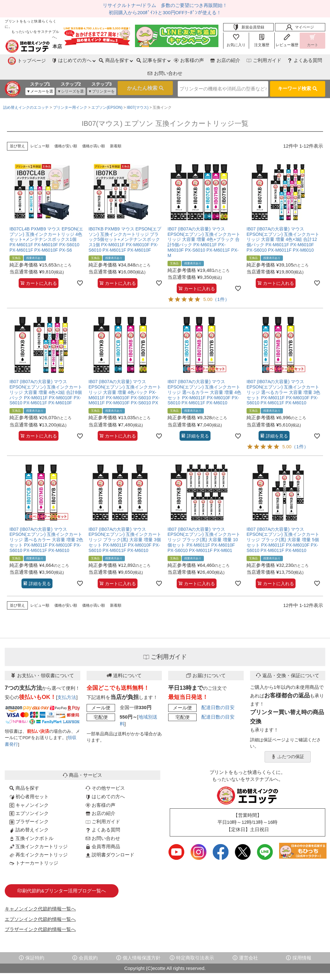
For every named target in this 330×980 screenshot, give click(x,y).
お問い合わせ (305, 60)
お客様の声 (146, 60)
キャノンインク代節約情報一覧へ (40, 894)
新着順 (116, 132)
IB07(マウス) (138, 93)
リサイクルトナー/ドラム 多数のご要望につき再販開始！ (165, 5)
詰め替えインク (29, 815)
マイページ (300, 27)
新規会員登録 (248, 27)
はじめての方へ (105, 782)
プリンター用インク (70, 93)
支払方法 (67, 683)
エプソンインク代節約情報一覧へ (40, 905)
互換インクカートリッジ (39, 832)
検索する (135, 75)
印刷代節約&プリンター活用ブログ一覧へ (62, 876)
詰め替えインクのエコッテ (26, 93)
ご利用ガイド (222, 60)
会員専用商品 (103, 832)
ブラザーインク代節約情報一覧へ (40, 915)
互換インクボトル (31, 824)
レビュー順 (40, 132)
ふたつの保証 (288, 742)
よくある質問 (263, 60)
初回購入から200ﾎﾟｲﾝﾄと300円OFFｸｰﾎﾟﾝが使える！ (165, 12)
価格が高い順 (94, 132)
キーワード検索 (298, 75)
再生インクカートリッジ (39, 840)
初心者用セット (29, 782)
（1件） (221, 285)
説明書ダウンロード (110, 840)
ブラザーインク (29, 807)
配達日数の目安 (218, 693)
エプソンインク (29, 799)
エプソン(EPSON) (107, 93)
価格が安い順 (66, 132)
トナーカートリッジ (34, 848)
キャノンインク (29, 790)
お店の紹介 (183, 60)
